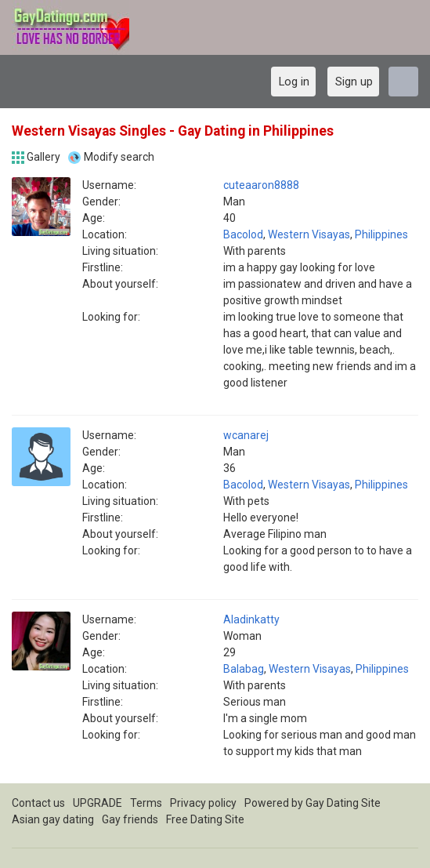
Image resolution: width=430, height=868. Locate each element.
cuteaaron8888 (261, 185)
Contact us (38, 803)
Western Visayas (309, 234)
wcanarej (246, 435)
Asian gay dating (53, 819)
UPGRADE (98, 803)
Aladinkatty (251, 619)
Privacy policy (203, 803)
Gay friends (130, 819)
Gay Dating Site (343, 803)
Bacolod (243, 234)
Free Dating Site (205, 819)
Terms (146, 803)
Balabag (244, 669)
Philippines (381, 234)
